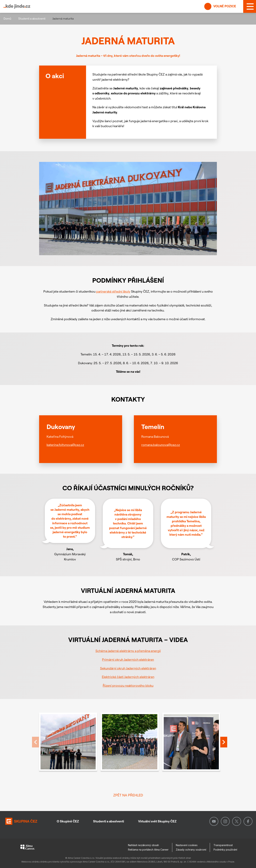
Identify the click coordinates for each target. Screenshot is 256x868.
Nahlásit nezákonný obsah (143, 845)
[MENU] (250, 6)
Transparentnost (223, 845)
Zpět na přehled (128, 795)
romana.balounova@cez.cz (161, 445)
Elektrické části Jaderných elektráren (128, 677)
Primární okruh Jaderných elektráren (128, 660)
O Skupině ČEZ (68, 821)
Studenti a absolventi (32, 19)
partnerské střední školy (113, 291)
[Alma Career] (28, 848)
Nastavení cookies (187, 845)
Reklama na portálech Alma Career (148, 850)
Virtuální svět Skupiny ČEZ (157, 821)
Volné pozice (220, 6)
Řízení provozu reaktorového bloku (128, 686)
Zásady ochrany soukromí (191, 850)
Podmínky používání (225, 850)
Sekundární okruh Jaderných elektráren (128, 668)
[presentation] (224, 742)
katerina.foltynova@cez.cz (65, 445)
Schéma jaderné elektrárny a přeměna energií (128, 651)
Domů (7, 19)
